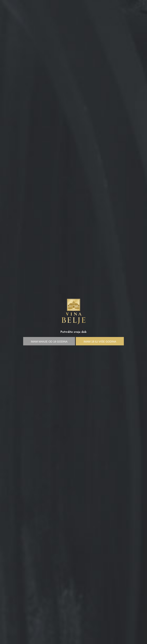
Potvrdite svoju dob (73, 332)
